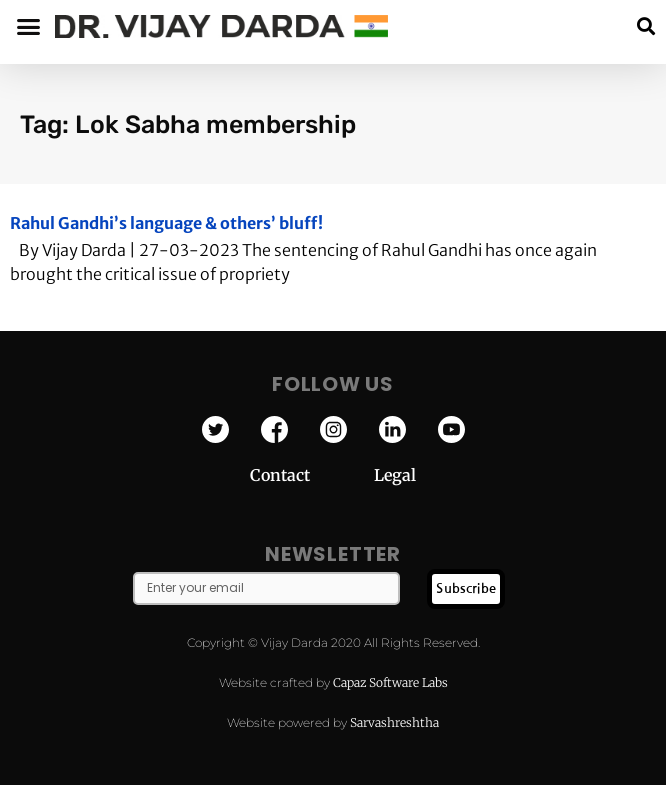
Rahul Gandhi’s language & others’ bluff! (166, 223)
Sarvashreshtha (394, 722)
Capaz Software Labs (390, 682)
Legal (395, 475)
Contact (312, 475)
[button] (645, 26)
